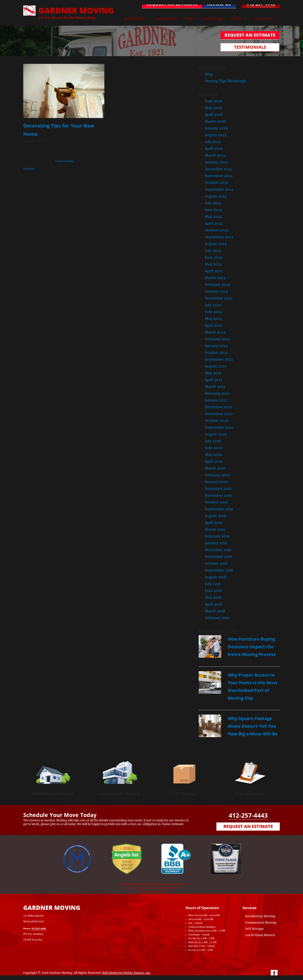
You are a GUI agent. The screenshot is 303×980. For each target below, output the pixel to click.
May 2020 (213, 455)
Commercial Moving (119, 793)
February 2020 (217, 475)
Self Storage (213, 18)
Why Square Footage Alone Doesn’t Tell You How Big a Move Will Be (253, 726)
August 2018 (215, 577)
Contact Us (263, 18)
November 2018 (218, 557)
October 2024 (217, 183)
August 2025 (216, 135)
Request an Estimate (248, 826)
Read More (29, 169)
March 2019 (215, 529)
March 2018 (215, 611)
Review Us (219, 4)
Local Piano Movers (260, 935)
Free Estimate (250, 793)
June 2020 (214, 448)
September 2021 (219, 359)
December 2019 (218, 489)
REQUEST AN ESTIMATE (172, 4)
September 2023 (219, 237)
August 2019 (216, 516)
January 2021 (216, 400)
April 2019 (214, 523)
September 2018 (219, 570)
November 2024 (219, 176)
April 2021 (213, 380)
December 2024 (218, 169)
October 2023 (216, 230)
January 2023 (216, 291)
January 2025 (216, 162)
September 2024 (219, 189)
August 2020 (216, 434)
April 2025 (214, 149)
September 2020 (219, 427)
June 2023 (213, 257)
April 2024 (214, 223)
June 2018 (213, 591)
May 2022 (213, 319)
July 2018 (213, 584)
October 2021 (216, 353)
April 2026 (214, 115)
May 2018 (213, 597)
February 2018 (217, 618)
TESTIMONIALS (250, 47)
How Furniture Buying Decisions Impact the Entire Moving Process (252, 647)
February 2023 (217, 285)
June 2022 (214, 312)
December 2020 (218, 407)
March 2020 (215, 468)
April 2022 (214, 325)
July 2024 (213, 203)
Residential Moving (53, 793)
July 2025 (213, 142)
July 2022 (213, 305)
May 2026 (213, 108)
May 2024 (213, 217)
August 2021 (215, 366)
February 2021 (217, 393)
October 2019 (216, 502)
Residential (134, 18)
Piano (190, 18)
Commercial (167, 18)
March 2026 (215, 121)
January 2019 (216, 543)
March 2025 (215, 155)
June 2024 (214, 210)
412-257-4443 (261, 4)
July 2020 (213, 441)
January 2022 (216, 346)
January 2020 (216, 482)
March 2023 (215, 278)
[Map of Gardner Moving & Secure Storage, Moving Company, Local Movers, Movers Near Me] (130, 921)
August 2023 (216, 244)
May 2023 (213, 264)
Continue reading (64, 161)
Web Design (110, 973)
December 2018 (218, 550)
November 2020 (219, 414)
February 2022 (217, 339)
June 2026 (214, 101)
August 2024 (216, 196)
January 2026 (216, 128)
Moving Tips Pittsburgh (225, 81)
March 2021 (215, 387)
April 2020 (214, 461)
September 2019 (219, 509)
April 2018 (213, 604)
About (236, 18)
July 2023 (213, 251)
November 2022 (219, 298)
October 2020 (217, 421)
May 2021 (213, 373)
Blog (209, 74)
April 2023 (214, 271)
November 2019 (218, 495)
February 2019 (217, 536)
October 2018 (216, 563)
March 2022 (215, 332)
